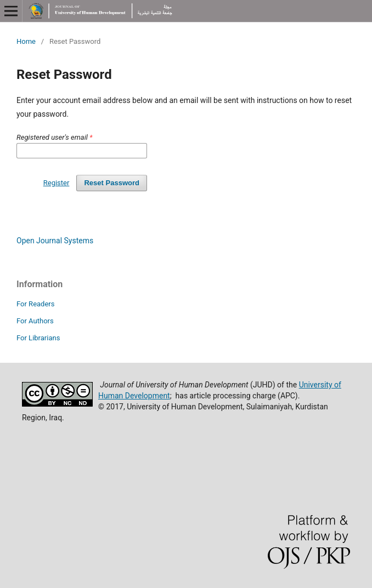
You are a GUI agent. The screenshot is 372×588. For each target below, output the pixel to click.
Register (57, 183)
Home (26, 41)
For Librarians (38, 338)
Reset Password (112, 183)
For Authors (35, 321)
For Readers (36, 304)
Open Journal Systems (55, 241)
